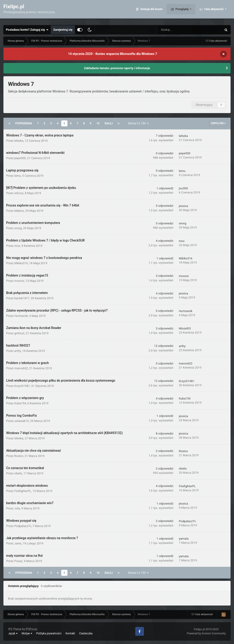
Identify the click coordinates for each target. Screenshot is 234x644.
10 (98, 123)
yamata (184, 539)
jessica (183, 206)
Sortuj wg (218, 123)
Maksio (19, 211)
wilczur (19, 193)
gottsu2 (19, 333)
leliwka (19, 141)
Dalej (109, 123)
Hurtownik (21, 316)
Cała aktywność (214, 11)
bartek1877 (22, 298)
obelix (18, 473)
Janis (18, 543)
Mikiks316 (21, 263)
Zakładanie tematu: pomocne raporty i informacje (117, 68)
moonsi (19, 281)
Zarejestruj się (63, 30)
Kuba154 (20, 403)
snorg (18, 228)
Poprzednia (24, 123)
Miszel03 (185, 328)
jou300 (183, 188)
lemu (18, 176)
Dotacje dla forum (151, 11)
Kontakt (70, 633)
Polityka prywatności (49, 633)
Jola (17, 508)
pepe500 (20, 158)
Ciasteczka (86, 633)
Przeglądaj (182, 11)
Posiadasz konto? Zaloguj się (27, 30)
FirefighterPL (23, 491)
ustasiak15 (22, 421)
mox (17, 246)
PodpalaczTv (23, 526)
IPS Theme (15, 629)
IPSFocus (31, 629)
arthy (18, 351)
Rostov (19, 456)
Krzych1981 (22, 386)
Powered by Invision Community (206, 633)
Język (13, 633)
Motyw (27, 633)
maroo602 (21, 368)
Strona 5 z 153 (138, 123)
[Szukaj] (179, 30)
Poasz (19, 561)
